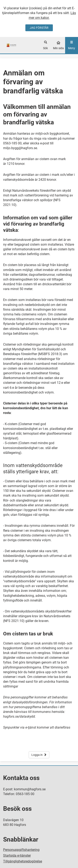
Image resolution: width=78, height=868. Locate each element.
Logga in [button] (39, 755)
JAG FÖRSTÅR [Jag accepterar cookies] (39, 28)
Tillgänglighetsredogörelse (23, 861)
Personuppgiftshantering (21, 850)
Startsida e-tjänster (17, 856)
